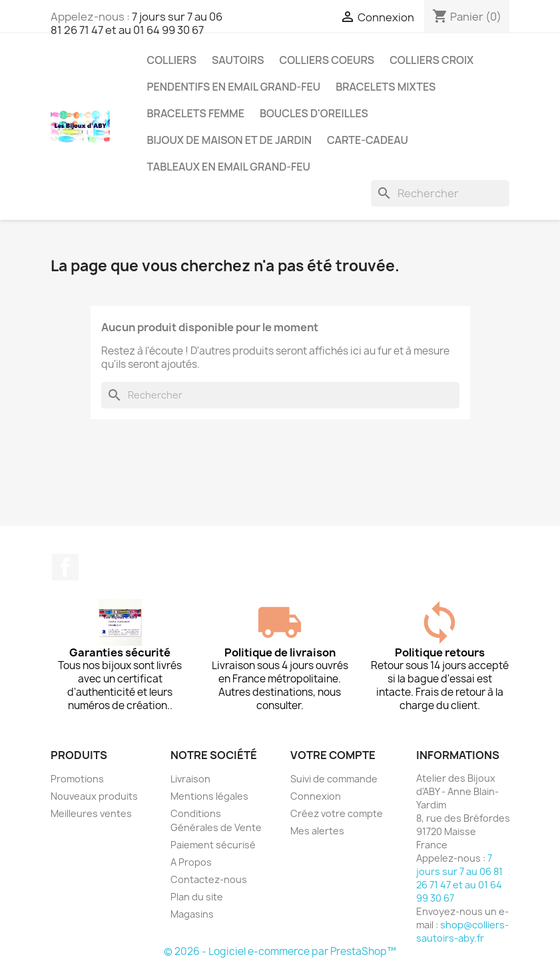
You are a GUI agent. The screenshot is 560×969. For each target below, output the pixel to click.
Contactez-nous (209, 879)
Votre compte (333, 755)
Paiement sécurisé (213, 845)
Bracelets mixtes (386, 87)
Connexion (316, 796)
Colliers (172, 60)
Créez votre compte (337, 813)
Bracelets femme (196, 113)
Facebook (65, 567)
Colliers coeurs (327, 60)
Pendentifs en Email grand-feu (234, 87)
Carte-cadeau (368, 140)
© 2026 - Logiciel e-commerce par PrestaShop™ (280, 951)
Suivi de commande (334, 779)
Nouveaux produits (94, 796)
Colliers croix (431, 60)
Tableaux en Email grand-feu (229, 167)
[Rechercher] (440, 193)
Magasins (192, 914)
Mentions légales (209, 796)
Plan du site (197, 897)
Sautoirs (238, 60)
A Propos (191, 862)
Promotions (77, 779)
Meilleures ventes (91, 813)
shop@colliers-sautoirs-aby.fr (462, 931)
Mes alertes (317, 831)
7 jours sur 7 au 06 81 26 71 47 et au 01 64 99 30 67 (137, 23)
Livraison (190, 779)
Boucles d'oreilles (314, 113)
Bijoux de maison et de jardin (230, 140)
